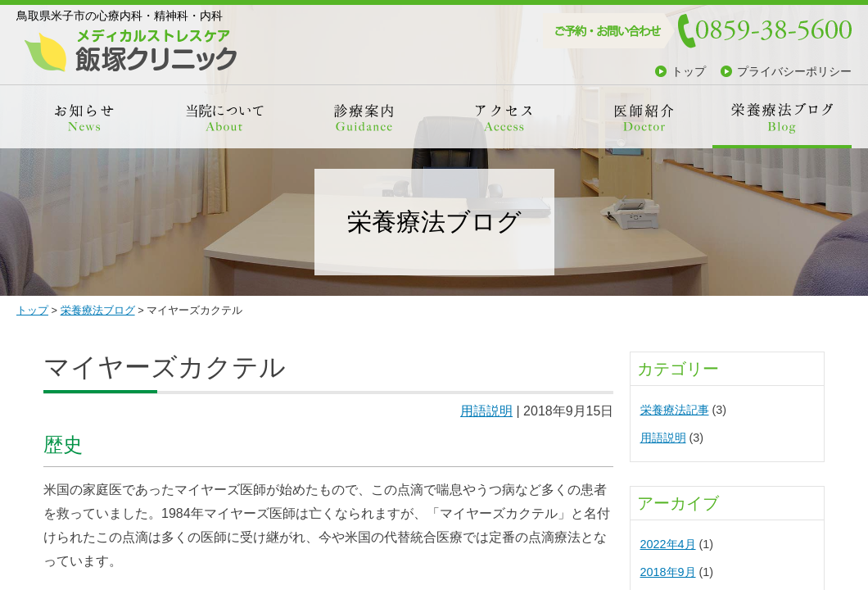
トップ (689, 71)
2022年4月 (668, 544)
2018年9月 (668, 572)
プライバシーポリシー (794, 71)
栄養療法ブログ (98, 310)
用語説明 (486, 411)
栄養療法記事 (675, 410)
